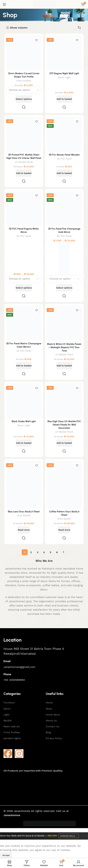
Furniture (9, 703)
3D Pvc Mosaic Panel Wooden (64, 155)
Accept (6, 855)
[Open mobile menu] (4, 4)
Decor (7, 709)
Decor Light (64, 77)
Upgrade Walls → (71, 836)
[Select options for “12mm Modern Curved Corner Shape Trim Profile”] (24, 99)
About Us (51, 720)
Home (49, 703)
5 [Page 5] (50, 552)
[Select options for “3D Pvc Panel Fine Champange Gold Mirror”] (64, 288)
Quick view (24, 107)
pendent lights (12, 738)
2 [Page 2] (31, 552)
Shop (49, 709)
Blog (48, 732)
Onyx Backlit (24, 515)
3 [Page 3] (37, 552)
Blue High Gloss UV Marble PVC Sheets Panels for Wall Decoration (64, 425)
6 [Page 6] (57, 552)
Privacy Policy (54, 738)
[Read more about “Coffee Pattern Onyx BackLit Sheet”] (64, 530)
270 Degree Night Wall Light (64, 73)
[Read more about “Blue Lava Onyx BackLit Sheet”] (24, 530)
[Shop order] (79, 28)
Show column (19, 28)
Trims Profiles (24, 81)
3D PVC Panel (64, 159)
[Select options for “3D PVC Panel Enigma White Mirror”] (24, 288)
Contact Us (52, 726)
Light (6, 715)
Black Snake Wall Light (24, 421)
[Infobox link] (44, 640)
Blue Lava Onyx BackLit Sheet (24, 511)
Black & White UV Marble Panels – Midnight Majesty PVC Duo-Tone (64, 347)
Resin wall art (12, 726)
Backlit (8, 720)
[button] (64, 99)
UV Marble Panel (24, 162)
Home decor (53, 715)
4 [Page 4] (44, 552)
